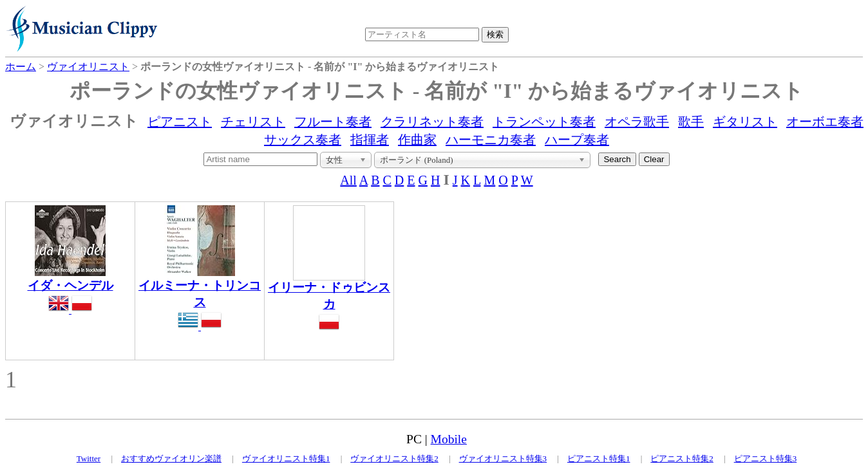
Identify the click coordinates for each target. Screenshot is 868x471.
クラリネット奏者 (432, 122)
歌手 (691, 122)
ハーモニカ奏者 (491, 140)
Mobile (449, 439)
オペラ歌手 (637, 122)
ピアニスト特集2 (682, 458)
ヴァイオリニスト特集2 (394, 458)
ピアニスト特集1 (599, 458)
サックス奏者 (303, 140)
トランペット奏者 (544, 122)
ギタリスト (745, 122)
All (348, 180)
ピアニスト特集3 (766, 458)
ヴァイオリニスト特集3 (503, 458)
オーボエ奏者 (825, 122)
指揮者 (370, 140)
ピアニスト (180, 122)
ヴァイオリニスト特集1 (286, 458)
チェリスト (253, 122)
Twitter (89, 458)
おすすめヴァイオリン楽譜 (171, 458)
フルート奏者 (333, 122)
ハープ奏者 (577, 140)
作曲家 (417, 140)
